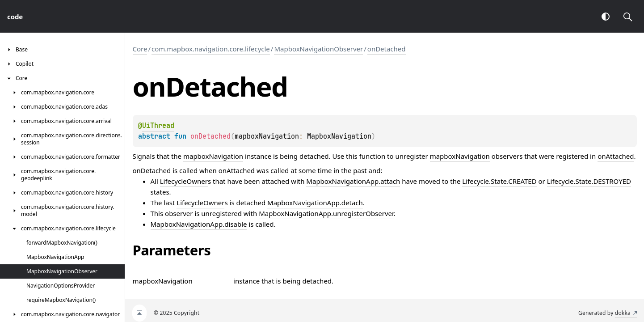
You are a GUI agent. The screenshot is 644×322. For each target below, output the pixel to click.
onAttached (616, 156)
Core (140, 49)
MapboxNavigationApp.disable (199, 224)
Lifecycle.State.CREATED (499, 181)
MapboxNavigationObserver (318, 49)
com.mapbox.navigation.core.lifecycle (211, 49)
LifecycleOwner (184, 181)
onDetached (387, 49)
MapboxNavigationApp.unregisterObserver (326, 213)
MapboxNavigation (339, 136)
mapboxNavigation (213, 156)
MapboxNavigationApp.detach (315, 203)
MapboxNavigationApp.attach (353, 181)
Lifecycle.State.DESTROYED (589, 181)
